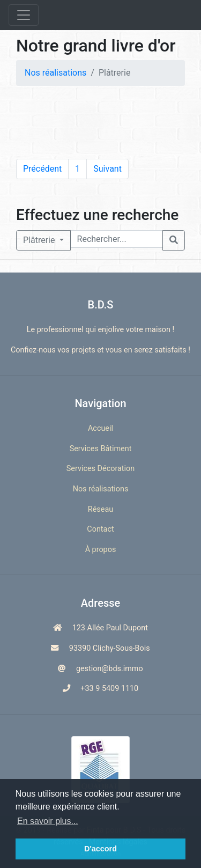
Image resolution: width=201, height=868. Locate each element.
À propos (101, 550)
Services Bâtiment (101, 449)
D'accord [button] (100, 849)
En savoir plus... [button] (48, 821)
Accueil (100, 428)
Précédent (42, 169)
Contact (100, 529)
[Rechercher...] (117, 239)
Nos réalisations (55, 73)
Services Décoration (100, 469)
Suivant (107, 169)
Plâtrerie (40, 240)
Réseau (100, 509)
